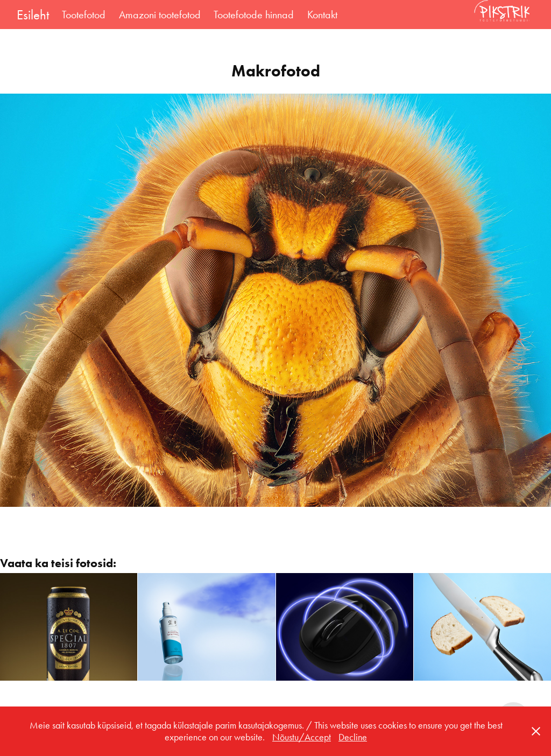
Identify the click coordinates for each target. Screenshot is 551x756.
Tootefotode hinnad (254, 15)
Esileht (33, 15)
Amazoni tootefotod (160, 15)
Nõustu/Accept (302, 737)
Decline (353, 737)
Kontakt (322, 15)
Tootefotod (84, 15)
